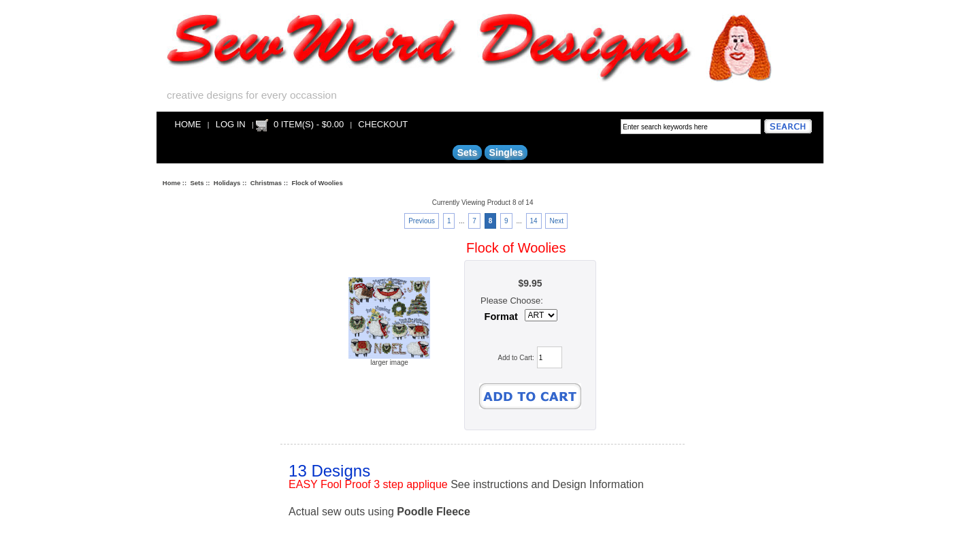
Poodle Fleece (434, 512)
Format (501, 317)
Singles (506, 152)
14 (534, 221)
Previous (422, 221)
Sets (197, 183)
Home (188, 124)
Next (556, 221)
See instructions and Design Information (547, 484)
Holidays (227, 183)
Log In (231, 124)
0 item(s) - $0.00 (309, 124)
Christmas (266, 183)
